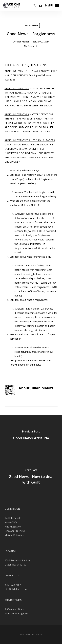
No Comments (31, 46)
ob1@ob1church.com (16, 589)
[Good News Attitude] (31, 436)
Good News (32, 25)
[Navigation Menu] (52, 5)
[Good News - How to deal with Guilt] (31, 477)
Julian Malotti (22, 42)
